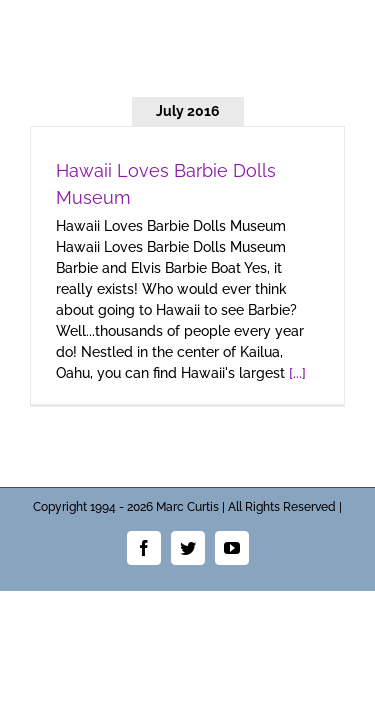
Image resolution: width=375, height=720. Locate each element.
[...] (297, 373)
